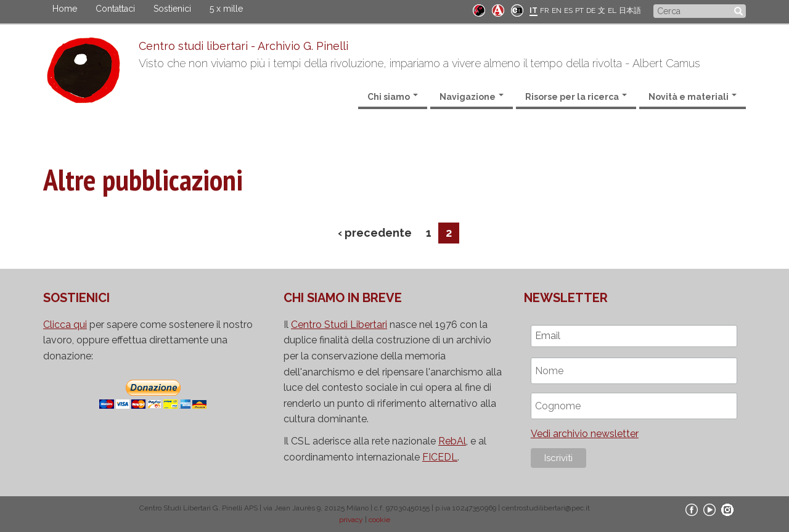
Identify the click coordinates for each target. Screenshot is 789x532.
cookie (379, 520)
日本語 (630, 10)
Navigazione (472, 97)
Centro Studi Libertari (339, 325)
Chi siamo (393, 97)
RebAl (452, 441)
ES (568, 10)
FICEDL (440, 457)
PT (579, 10)
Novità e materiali (693, 97)
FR (545, 10)
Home (65, 9)
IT (533, 10)
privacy (351, 520)
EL (612, 10)
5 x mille (226, 9)
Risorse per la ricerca (576, 97)
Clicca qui (65, 325)
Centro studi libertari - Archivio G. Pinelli (243, 46)
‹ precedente (375, 233)
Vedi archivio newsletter (585, 434)
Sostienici (172, 9)
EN (557, 10)
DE (591, 10)
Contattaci (115, 9)
